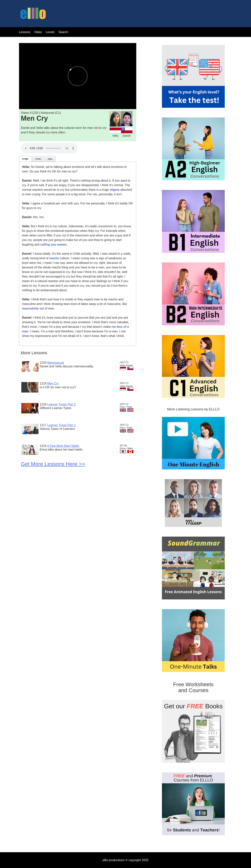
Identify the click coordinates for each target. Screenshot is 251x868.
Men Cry (53, 383)
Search (63, 32)
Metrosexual (56, 363)
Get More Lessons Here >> (53, 464)
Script (25, 159)
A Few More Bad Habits (63, 446)
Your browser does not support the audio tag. (49, 148)
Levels (51, 32)
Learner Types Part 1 (62, 425)
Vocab (38, 159)
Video (38, 32)
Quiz (50, 159)
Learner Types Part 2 (62, 404)
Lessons (25, 32)
